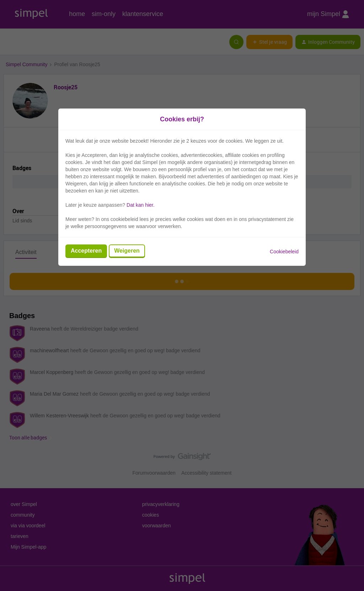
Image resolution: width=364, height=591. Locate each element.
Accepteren (86, 251)
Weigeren (127, 251)
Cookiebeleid (284, 252)
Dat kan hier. (141, 205)
